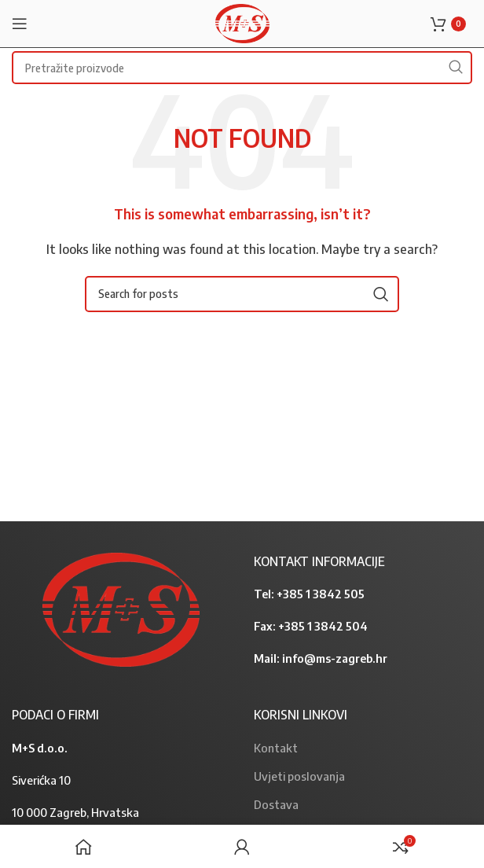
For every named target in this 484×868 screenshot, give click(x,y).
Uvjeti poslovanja (299, 776)
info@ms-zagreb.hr (335, 658)
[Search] (242, 294)
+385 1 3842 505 (321, 594)
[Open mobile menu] (20, 24)
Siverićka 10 (41, 780)
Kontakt (276, 748)
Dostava (276, 804)
